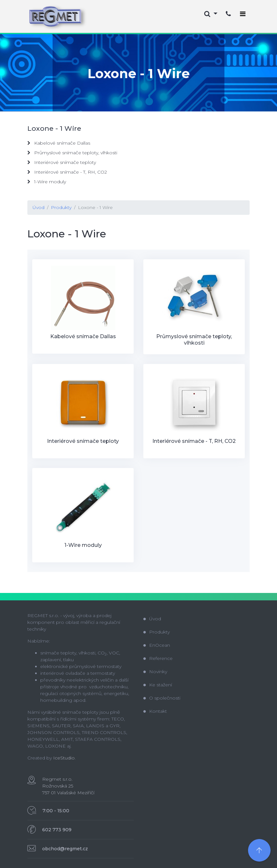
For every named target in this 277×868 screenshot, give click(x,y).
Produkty (61, 207)
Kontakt (155, 711)
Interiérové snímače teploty (62, 162)
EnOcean (157, 645)
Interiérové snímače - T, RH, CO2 (67, 172)
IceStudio (64, 758)
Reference (158, 658)
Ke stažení (158, 685)
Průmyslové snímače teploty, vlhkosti (72, 153)
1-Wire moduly (47, 182)
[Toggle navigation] (243, 14)
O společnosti (162, 698)
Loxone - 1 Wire (95, 207)
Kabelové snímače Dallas (59, 143)
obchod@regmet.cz (65, 849)
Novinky (155, 672)
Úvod (38, 207)
